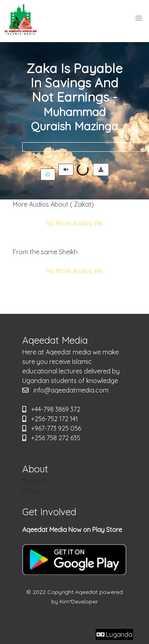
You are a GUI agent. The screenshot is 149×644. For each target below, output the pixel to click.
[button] (139, 18)
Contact (34, 481)
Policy (31, 490)
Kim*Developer (79, 601)
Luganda (114, 634)
